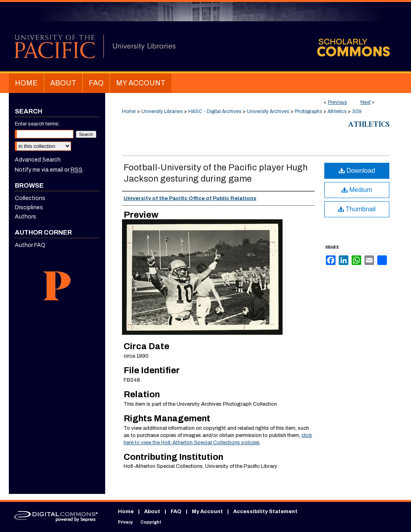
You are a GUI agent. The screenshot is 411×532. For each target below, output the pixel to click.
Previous (337, 102)
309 (357, 111)
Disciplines (29, 207)
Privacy (125, 522)
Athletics (337, 111)
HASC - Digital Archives (215, 111)
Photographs (308, 111)
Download (357, 171)
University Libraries (162, 111)
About (152, 512)
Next (365, 102)
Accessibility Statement (265, 512)
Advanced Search (38, 160)
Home (129, 111)
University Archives (268, 111)
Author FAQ (30, 245)
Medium (357, 190)
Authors (25, 217)
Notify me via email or (49, 170)
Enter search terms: (37, 124)
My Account (207, 512)
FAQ (176, 512)
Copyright (151, 522)
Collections (30, 198)
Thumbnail (357, 209)
